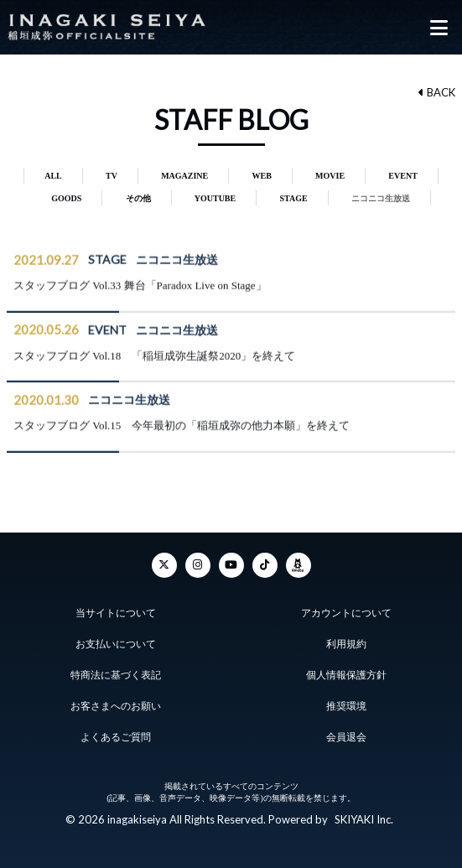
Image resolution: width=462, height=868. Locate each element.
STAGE (293, 198)
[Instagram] (198, 565)
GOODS (66, 198)
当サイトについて (116, 613)
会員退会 (346, 737)
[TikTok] (265, 565)
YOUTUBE (215, 198)
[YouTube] (231, 565)
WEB (262, 176)
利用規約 (346, 644)
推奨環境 (346, 706)
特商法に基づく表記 (116, 675)
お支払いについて (116, 644)
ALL (53, 176)
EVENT (402, 176)
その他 (138, 198)
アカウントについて (346, 613)
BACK (437, 92)
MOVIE (330, 176)
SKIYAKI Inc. (364, 819)
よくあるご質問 (116, 737)
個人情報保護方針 (346, 675)
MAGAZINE (184, 176)
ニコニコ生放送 (381, 198)
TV (112, 176)
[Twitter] (164, 565)
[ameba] (298, 565)
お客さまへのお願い (116, 706)
